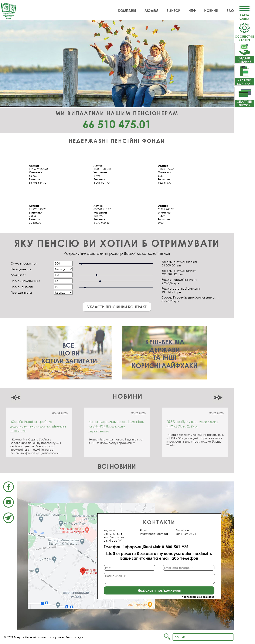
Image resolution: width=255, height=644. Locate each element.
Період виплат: (22, 287)
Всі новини (117, 466)
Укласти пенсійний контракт (117, 307)
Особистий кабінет (244, 36)
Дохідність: (18, 275)
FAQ (230, 11)
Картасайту (244, 15)
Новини (211, 11)
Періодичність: (21, 269)
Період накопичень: (25, 281)
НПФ (192, 11)
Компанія (127, 11)
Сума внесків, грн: (24, 263)
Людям (151, 11)
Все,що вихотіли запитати (69, 353)
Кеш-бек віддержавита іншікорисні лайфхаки (165, 354)
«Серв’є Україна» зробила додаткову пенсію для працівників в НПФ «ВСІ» (38, 426)
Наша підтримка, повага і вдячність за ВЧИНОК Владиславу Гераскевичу (116, 426)
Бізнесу (173, 11)
